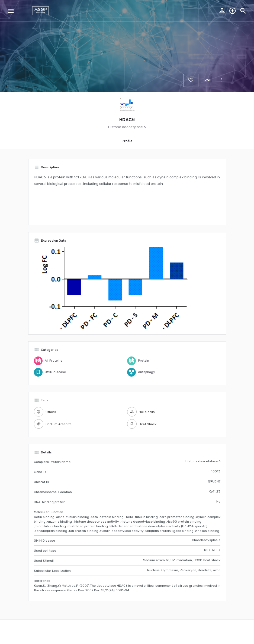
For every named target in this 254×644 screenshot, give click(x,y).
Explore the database (233, 11)
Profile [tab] (127, 141)
